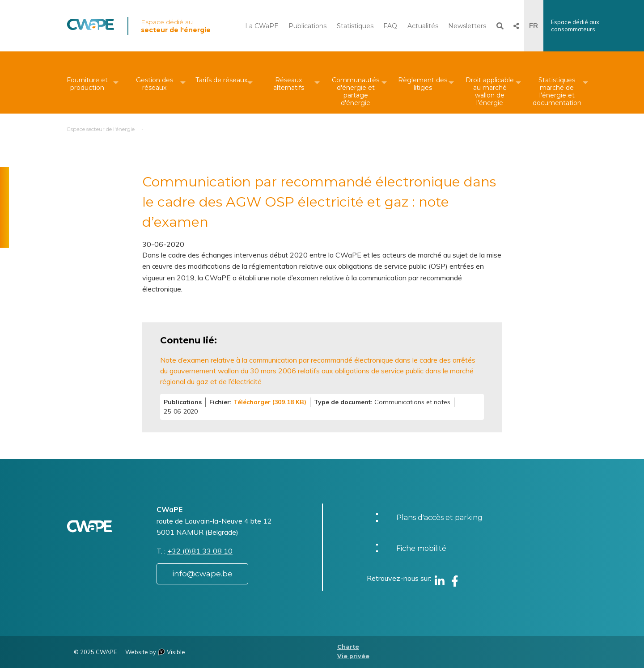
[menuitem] (87, 82)
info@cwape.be (202, 574)
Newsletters (467, 26)
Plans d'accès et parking (439, 518)
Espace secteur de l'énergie (101, 129)
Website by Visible (155, 652)
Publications (307, 26)
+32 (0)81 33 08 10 (200, 551)
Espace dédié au (176, 26)
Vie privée (353, 656)
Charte (348, 647)
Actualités (423, 26)
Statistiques (355, 26)
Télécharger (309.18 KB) (270, 402)
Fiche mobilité (421, 548)
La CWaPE (262, 26)
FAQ (390, 26)
